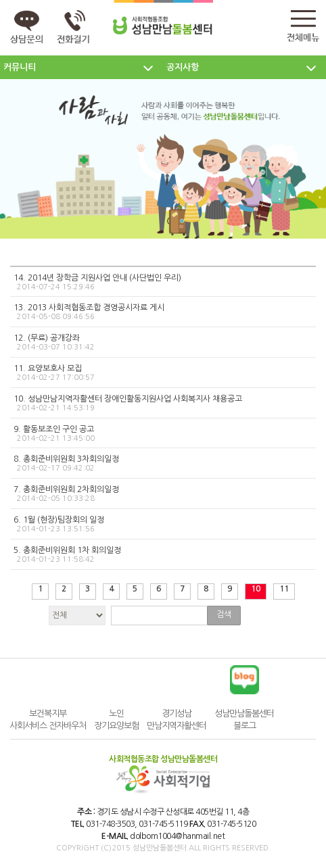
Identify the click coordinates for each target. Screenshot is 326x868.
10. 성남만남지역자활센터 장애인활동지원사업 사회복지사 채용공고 (162, 404)
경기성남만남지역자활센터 (177, 720)
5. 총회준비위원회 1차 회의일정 (162, 555)
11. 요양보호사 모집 (162, 373)
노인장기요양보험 (116, 720)
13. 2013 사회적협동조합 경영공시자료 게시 (162, 312)
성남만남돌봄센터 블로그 (244, 720)
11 (284, 589)
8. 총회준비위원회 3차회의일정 (162, 464)
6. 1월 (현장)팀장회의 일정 (162, 525)
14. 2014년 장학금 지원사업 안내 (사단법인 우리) (162, 283)
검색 (224, 614)
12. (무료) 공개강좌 (162, 343)
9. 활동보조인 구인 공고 (162, 434)
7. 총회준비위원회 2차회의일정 (162, 494)
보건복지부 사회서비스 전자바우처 (48, 720)
